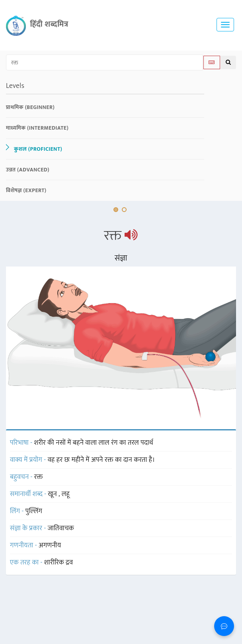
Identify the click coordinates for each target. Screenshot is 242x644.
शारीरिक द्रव (59, 562)
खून (54, 494)
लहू (66, 494)
